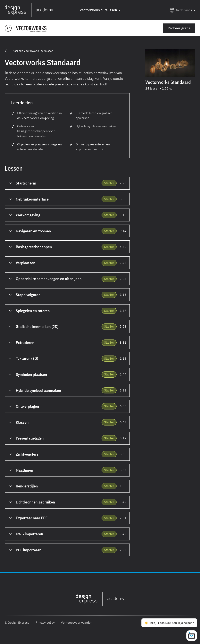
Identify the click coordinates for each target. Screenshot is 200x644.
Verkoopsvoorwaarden (77, 623)
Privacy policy (45, 623)
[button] (100, 10)
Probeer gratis (179, 28)
